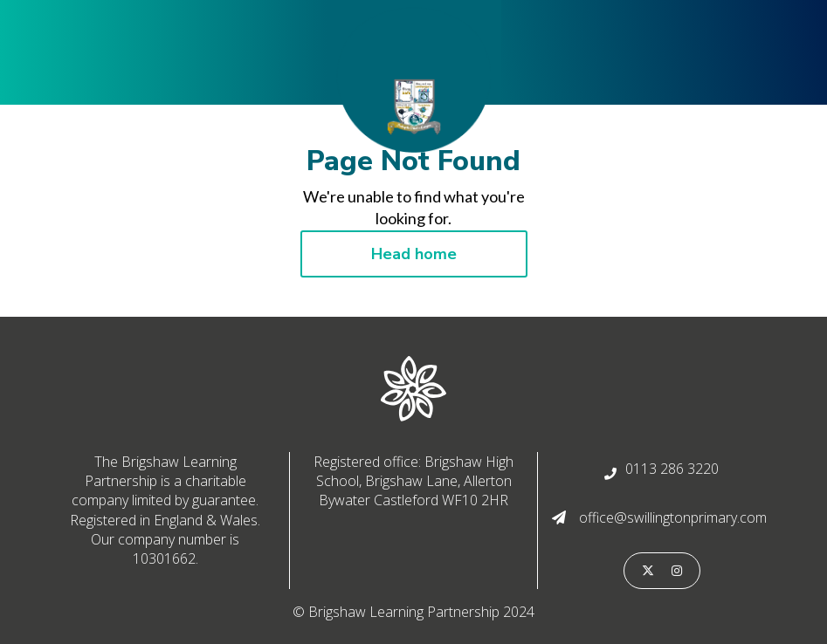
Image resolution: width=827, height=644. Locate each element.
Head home (414, 254)
